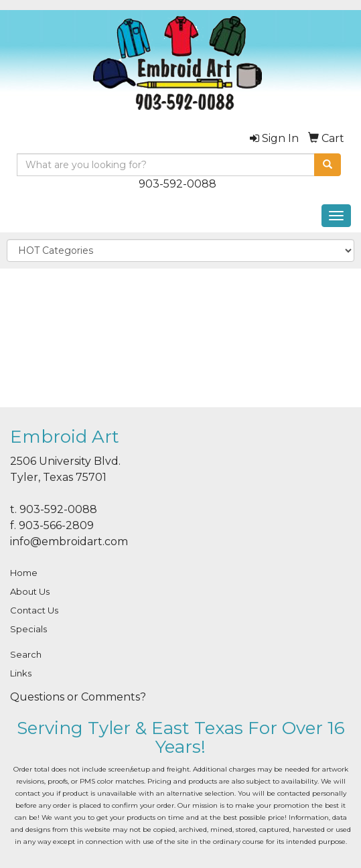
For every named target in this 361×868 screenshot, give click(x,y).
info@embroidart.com (69, 541)
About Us (30, 591)
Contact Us (34, 610)
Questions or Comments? (78, 697)
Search (26, 654)
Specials (28, 629)
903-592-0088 (177, 184)
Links (21, 673)
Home (24, 573)
